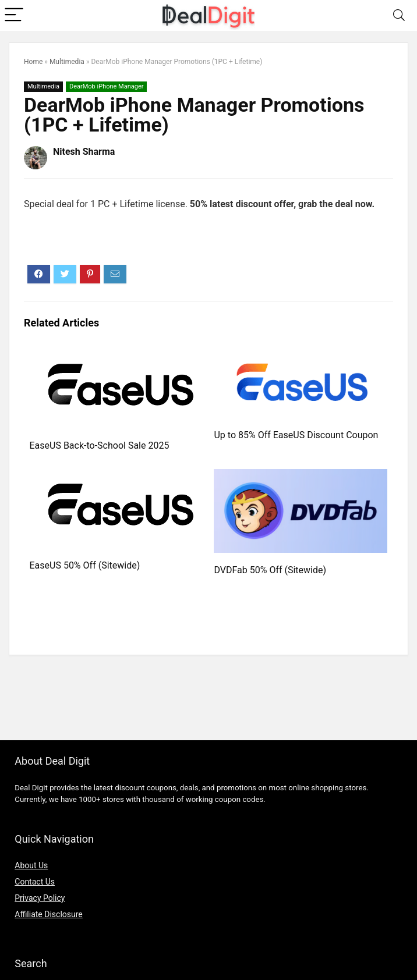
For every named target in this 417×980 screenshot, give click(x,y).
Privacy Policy (40, 898)
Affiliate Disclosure (49, 914)
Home (33, 62)
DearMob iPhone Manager (107, 86)
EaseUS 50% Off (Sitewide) (85, 565)
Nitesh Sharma (84, 152)
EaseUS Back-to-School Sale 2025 (100, 445)
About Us (31, 865)
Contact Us (35, 882)
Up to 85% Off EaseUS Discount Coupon (296, 435)
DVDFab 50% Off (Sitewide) (270, 570)
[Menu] (14, 15)
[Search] (399, 15)
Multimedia (67, 62)
